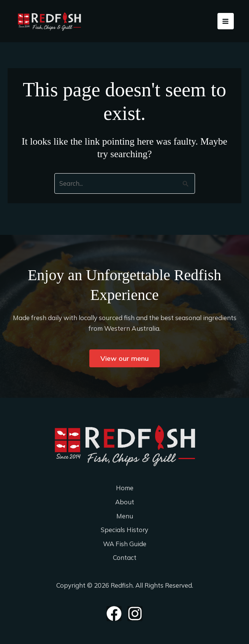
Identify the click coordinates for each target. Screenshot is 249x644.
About (124, 501)
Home (124, 487)
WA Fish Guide (125, 544)
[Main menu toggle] (226, 23)
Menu (125, 516)
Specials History (125, 530)
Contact (125, 558)
